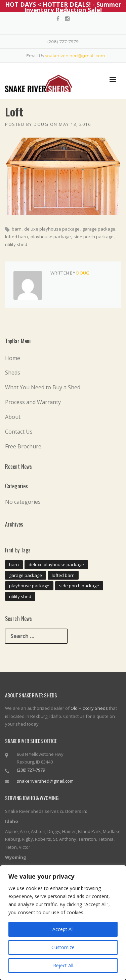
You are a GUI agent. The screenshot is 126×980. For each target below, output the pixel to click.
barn (17, 229)
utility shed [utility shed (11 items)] (20, 596)
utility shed (16, 244)
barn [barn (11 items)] (14, 565)
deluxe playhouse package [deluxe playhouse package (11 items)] (56, 565)
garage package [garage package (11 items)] (26, 575)
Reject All (63, 965)
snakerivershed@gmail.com (45, 781)
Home (13, 358)
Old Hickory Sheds (89, 708)
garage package (99, 229)
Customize (63, 947)
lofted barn (16, 237)
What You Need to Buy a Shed (43, 387)
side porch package (94, 237)
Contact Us (19, 431)
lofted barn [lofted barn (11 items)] (63, 575)
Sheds (13, 373)
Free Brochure (23, 446)
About (13, 417)
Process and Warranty (33, 402)
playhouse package (51, 237)
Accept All (63, 929)
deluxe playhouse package (52, 229)
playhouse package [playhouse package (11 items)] (29, 586)
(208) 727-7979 (63, 41)
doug (41, 124)
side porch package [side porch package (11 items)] (79, 586)
